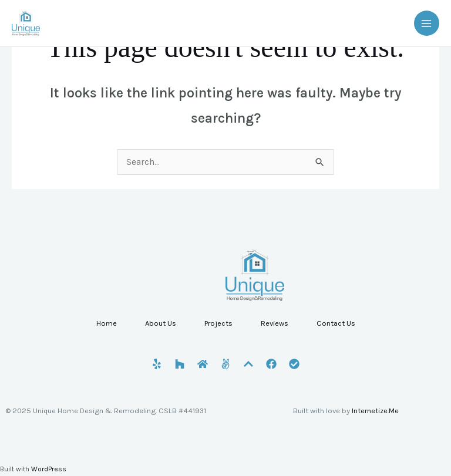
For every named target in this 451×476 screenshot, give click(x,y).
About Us (161, 323)
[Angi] (225, 364)
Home (107, 323)
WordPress (49, 469)
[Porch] (248, 364)
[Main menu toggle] (427, 23)
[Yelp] (157, 364)
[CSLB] (294, 364)
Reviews (275, 323)
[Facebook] (271, 364)
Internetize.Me (375, 411)
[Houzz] (180, 364)
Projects (218, 323)
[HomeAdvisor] (203, 364)
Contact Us (336, 323)
